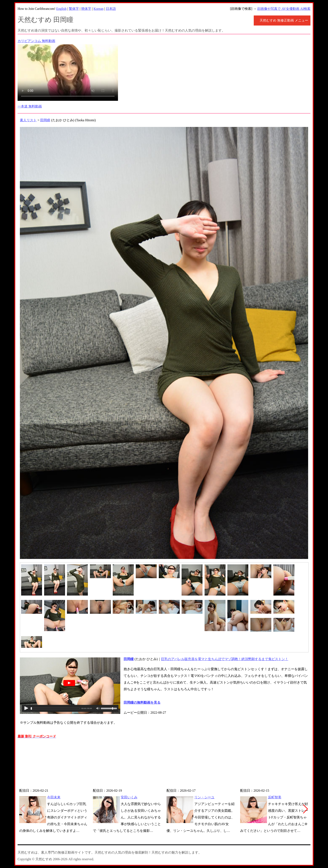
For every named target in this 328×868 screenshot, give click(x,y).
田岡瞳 (45, 120)
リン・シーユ (204, 797)
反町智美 (275, 797)
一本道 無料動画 (30, 106)
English (61, 9)
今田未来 (54, 797)
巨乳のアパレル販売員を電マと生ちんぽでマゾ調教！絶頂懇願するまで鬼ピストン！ (225, 659)
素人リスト (28, 120)
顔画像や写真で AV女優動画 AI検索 (284, 9)
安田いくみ (129, 797)
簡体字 (86, 9)
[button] (306, 809)
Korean (98, 9)
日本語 (111, 9)
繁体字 (74, 9)
